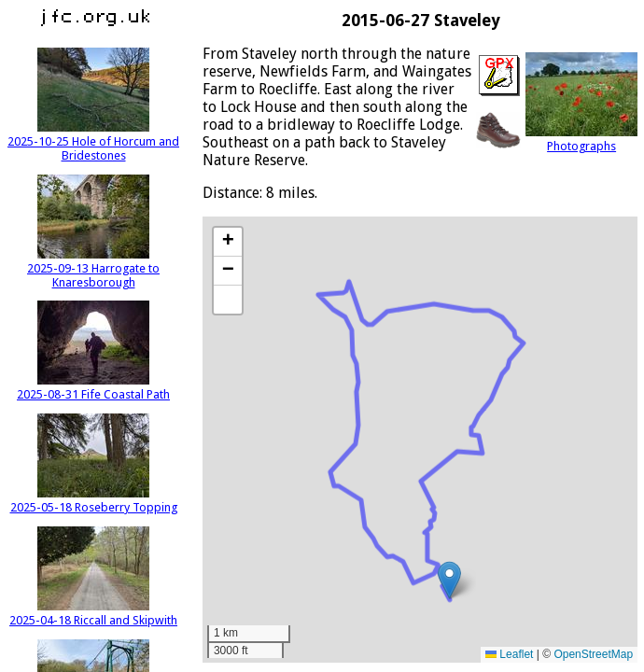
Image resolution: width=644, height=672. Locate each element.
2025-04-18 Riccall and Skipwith (93, 613)
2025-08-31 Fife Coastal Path (93, 387)
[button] (449, 580)
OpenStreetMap (593, 654)
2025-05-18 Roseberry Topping (94, 500)
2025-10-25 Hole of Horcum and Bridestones (93, 141)
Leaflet (509, 654)
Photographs (581, 139)
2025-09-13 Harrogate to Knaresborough (93, 268)
